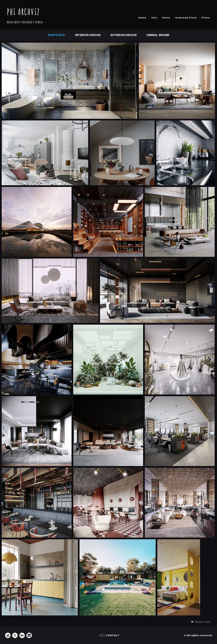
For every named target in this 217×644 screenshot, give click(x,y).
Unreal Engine (158, 35)
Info (154, 18)
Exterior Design (124, 35)
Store (166, 18)
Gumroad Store (186, 18)
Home (142, 18)
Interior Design (88, 35)
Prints (206, 18)
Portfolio (56, 35)
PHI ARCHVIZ (23, 12)
